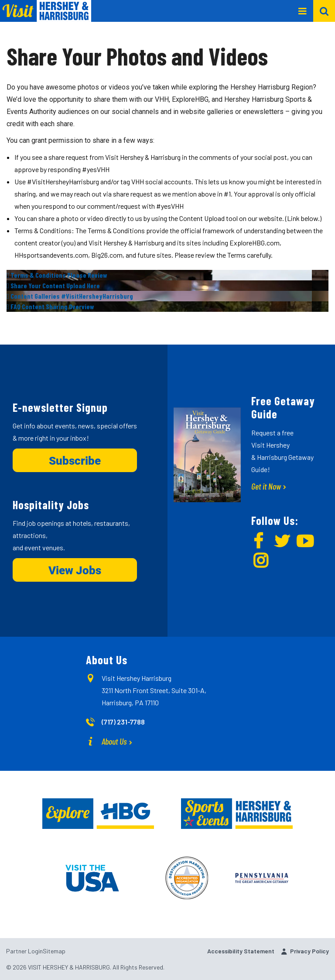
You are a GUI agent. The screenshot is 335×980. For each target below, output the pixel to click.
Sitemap (54, 951)
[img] (167, 275)
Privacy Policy (309, 951)
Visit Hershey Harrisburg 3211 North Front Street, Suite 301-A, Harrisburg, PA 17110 (154, 690)
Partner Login (24, 951)
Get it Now (266, 486)
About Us (114, 741)
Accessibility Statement (241, 951)
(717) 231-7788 (123, 722)
